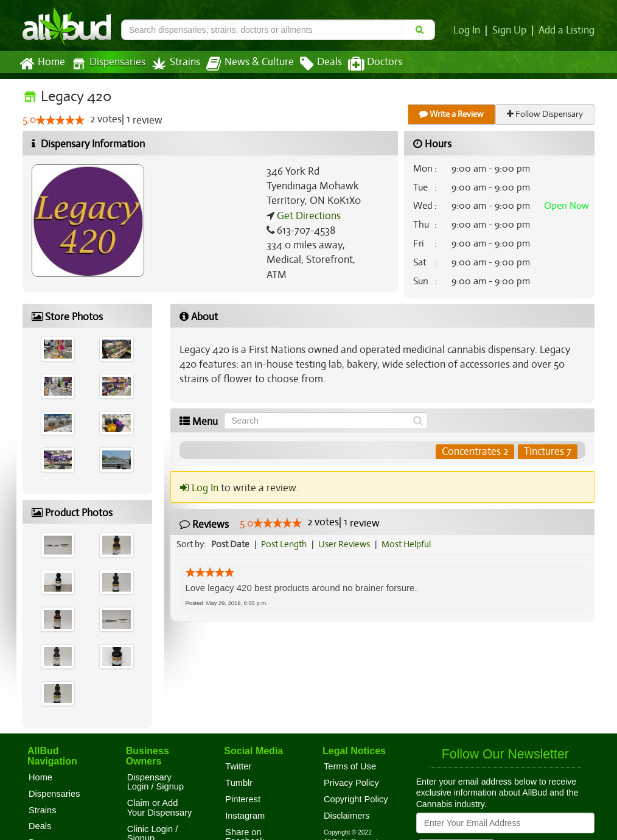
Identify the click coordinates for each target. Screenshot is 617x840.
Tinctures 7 (548, 452)
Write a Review (452, 114)
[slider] (60, 121)
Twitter (238, 766)
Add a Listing (567, 30)
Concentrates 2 (475, 452)
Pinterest (243, 799)
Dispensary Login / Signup (155, 782)
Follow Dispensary (546, 114)
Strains (172, 64)
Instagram (245, 816)
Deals (312, 64)
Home (42, 64)
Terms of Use (350, 766)
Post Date (231, 544)
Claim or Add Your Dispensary (160, 808)
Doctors (365, 64)
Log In (469, 30)
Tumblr (239, 783)
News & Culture (243, 64)
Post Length (286, 544)
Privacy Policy (351, 783)
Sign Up (511, 30)
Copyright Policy (356, 799)
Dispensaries (106, 64)
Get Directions (307, 216)
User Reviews (347, 544)
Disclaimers (347, 816)
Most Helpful (410, 544)
